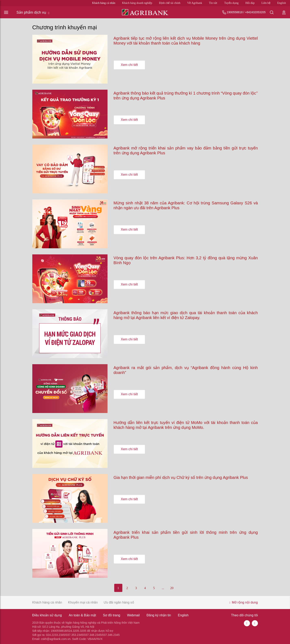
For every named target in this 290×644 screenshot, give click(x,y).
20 (172, 588)
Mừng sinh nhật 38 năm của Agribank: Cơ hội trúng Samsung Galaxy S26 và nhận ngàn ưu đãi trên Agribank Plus (186, 205)
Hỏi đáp (250, 3)
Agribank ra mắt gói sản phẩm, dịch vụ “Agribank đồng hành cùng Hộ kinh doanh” (186, 370)
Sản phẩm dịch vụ (33, 13)
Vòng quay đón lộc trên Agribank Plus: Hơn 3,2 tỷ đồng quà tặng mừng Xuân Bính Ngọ (186, 260)
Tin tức (213, 3)
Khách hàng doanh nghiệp (137, 3)
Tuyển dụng (231, 3)
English (282, 3)
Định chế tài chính (170, 3)
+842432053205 (255, 12)
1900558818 (235, 12)
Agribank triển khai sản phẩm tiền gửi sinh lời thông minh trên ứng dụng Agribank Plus (186, 535)
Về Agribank (195, 3)
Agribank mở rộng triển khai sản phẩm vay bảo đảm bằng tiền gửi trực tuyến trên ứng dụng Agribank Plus (186, 150)
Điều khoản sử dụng (47, 615)
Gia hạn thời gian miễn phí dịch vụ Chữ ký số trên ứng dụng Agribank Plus (181, 477)
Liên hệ (266, 3)
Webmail (133, 615)
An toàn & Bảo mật (82, 615)
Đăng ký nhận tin (159, 615)
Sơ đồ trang (112, 615)
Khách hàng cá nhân (104, 3)
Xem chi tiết (129, 65)
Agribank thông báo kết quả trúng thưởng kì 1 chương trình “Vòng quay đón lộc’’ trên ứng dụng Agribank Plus (186, 96)
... (163, 588)
